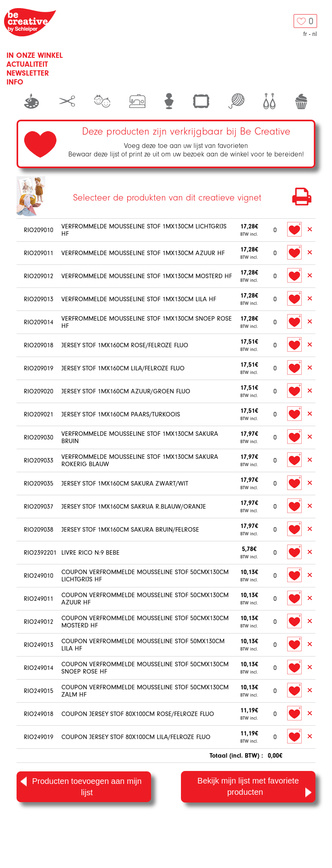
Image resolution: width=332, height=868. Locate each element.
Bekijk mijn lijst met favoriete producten (254, 787)
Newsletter (28, 73)
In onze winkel (35, 55)
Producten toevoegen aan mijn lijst (81, 786)
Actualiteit (27, 64)
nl (315, 34)
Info (15, 82)
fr (305, 34)
